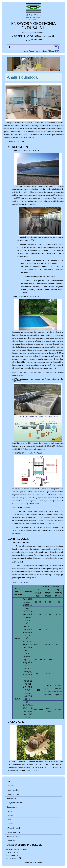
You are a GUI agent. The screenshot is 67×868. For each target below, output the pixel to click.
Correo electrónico (48, 36)
